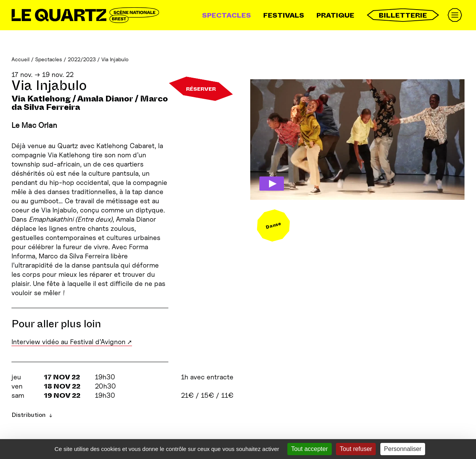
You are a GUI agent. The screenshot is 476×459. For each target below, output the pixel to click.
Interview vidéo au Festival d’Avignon (68, 342)
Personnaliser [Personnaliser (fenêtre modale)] (403, 449)
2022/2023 (82, 59)
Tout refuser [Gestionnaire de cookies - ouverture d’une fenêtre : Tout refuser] (356, 449)
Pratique (335, 15)
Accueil (20, 59)
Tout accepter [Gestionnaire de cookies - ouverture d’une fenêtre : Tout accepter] (310, 449)
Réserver (201, 89)
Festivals (284, 15)
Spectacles (227, 15)
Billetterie (403, 15)
